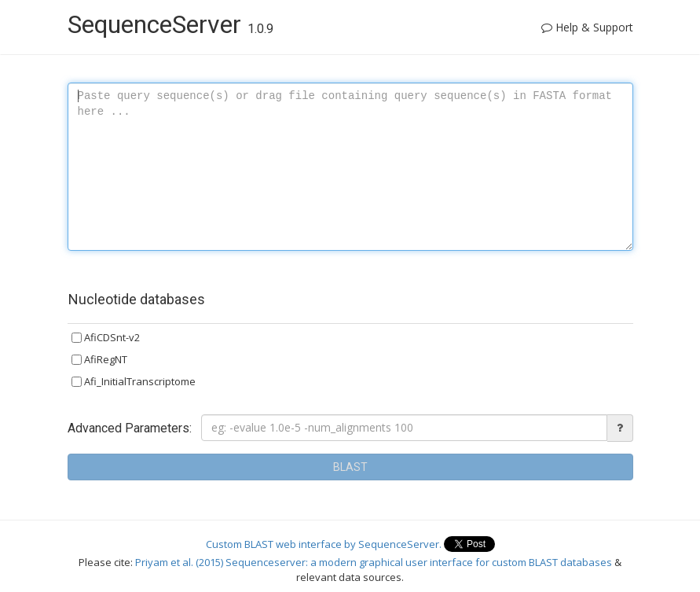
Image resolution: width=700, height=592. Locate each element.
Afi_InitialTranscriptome (134, 381)
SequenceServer (170, 24)
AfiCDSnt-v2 (106, 337)
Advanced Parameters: (130, 428)
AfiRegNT (99, 359)
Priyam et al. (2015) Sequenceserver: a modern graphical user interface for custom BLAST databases (375, 562)
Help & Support (587, 27)
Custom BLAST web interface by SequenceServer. (325, 543)
